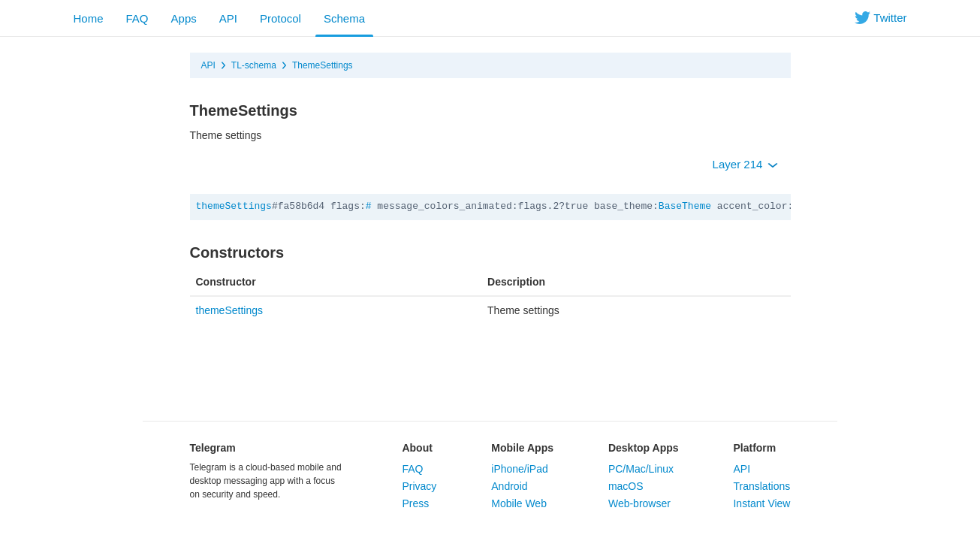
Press (415, 503)
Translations (761, 486)
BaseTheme (685, 206)
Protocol (280, 18)
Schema (344, 18)
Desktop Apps (644, 448)
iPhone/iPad (520, 469)
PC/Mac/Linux (641, 469)
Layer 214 (745, 164)
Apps (184, 18)
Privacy (419, 486)
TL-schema (254, 65)
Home (89, 18)
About (417, 448)
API (228, 18)
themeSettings (234, 206)
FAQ (137, 18)
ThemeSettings (323, 65)
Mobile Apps (522, 448)
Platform (754, 448)
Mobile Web (519, 503)
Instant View (761, 503)
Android (509, 486)
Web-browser (639, 503)
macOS (626, 486)
